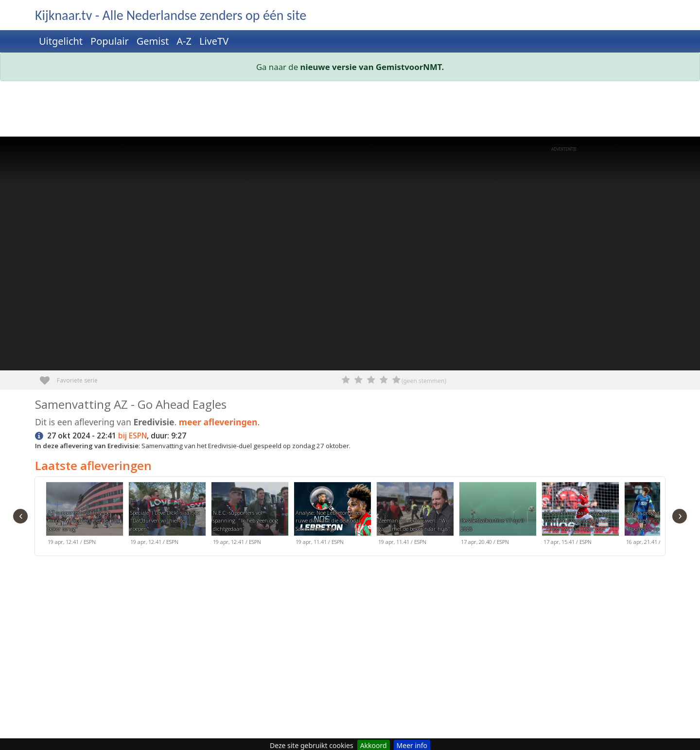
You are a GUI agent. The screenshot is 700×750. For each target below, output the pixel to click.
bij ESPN (132, 436)
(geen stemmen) (424, 381)
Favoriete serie (48, 377)
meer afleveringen (218, 422)
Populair (110, 41)
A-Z (184, 41)
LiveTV (214, 41)
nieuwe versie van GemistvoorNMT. (372, 67)
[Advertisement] (327, 111)
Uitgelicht (61, 41)
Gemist (153, 41)
